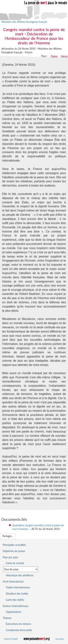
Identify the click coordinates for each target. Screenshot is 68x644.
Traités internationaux (18, 587)
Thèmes (7, 618)
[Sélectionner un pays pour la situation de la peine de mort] (21, 569)
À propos (60, 639)
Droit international (13, 581)
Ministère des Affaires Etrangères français (24, 22)
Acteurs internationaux (16, 606)
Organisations (14, 612)
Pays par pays (10, 557)
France (54, 56)
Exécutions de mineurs (18, 624)
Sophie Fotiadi (11, 639)
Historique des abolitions (20, 575)
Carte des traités (15, 600)
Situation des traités (17, 594)
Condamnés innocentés (19, 630)
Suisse (64, 56)
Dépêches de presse (14, 551)
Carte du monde (15, 563)
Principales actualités (14, 545)
